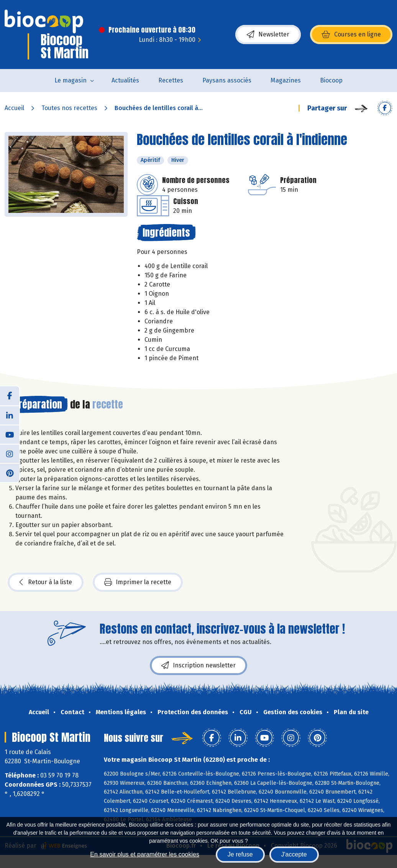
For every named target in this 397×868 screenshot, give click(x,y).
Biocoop (331, 80)
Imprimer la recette (138, 582)
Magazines (286, 80)
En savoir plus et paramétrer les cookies (145, 854)
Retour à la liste (46, 582)
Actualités (125, 80)
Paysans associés (227, 80)
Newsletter (268, 35)
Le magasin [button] (71, 80)
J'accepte (294, 854)
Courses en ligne (351, 35)
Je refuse (240, 854)
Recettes (171, 80)
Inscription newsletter (198, 665)
